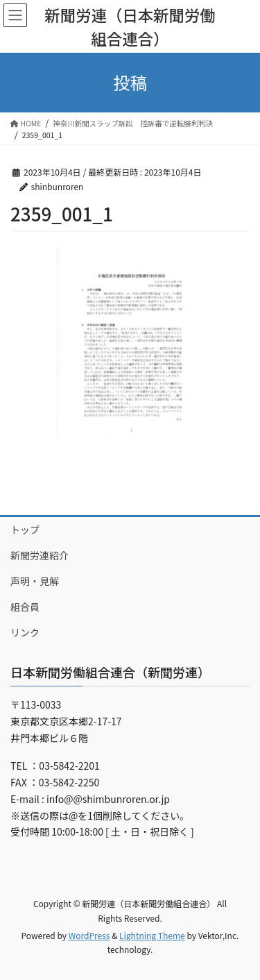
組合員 (25, 607)
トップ (25, 530)
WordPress (89, 935)
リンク (25, 632)
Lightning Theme (152, 935)
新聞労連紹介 (40, 555)
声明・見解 (35, 581)
